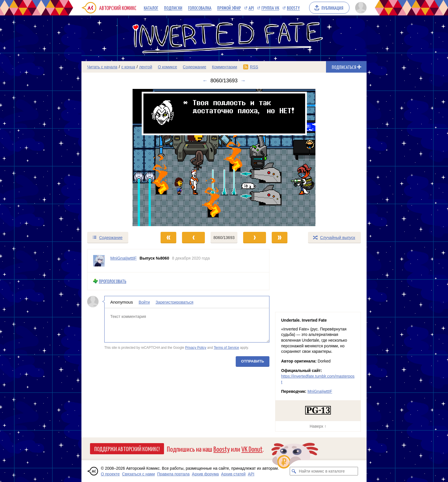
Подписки (173, 8)
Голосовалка (200, 8)
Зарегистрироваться (174, 302)
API (251, 8)
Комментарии (225, 67)
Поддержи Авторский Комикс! (127, 449)
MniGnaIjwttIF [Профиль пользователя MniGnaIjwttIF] (124, 258)
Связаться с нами (138, 474)
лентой (146, 67)
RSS (254, 67)
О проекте (110, 474)
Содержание (195, 67)
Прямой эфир (229, 8)
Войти (144, 302)
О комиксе (167, 67)
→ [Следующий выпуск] (243, 81)
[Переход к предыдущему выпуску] (117, 158)
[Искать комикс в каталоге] (294, 471)
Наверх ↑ (318, 426)
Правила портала (173, 474)
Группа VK (270, 8)
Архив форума (205, 474)
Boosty (293, 8)
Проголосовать (113, 281)
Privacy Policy (196, 348)
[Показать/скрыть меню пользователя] (360, 8)
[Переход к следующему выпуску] (224, 158)
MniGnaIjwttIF (320, 391)
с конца (128, 67)
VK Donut (252, 449)
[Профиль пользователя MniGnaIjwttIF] (99, 261)
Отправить (253, 361)
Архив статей (233, 474)
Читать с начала (102, 67)
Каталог (151, 8)
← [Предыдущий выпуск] (205, 81)
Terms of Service (226, 348)
